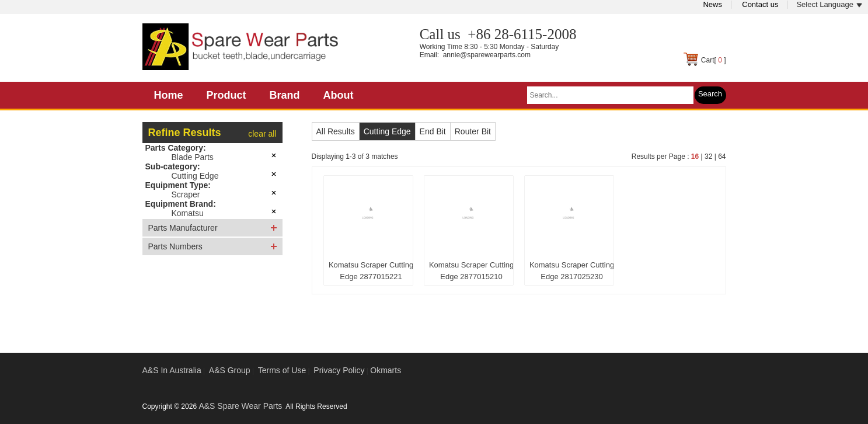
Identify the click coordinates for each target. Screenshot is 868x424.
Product (226, 95)
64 (722, 157)
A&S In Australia (172, 370)
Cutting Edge (195, 176)
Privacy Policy (339, 370)
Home (169, 95)
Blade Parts (193, 157)
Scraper (186, 194)
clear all (262, 134)
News (712, 4)
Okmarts (386, 370)
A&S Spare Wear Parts (240, 406)
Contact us (760, 4)
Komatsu (188, 213)
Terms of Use (282, 370)
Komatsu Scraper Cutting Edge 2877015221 (371, 271)
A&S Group (230, 370)
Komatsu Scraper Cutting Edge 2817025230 (572, 271)
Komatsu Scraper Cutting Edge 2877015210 (471, 271)
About (339, 95)
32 (708, 157)
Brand (285, 95)
